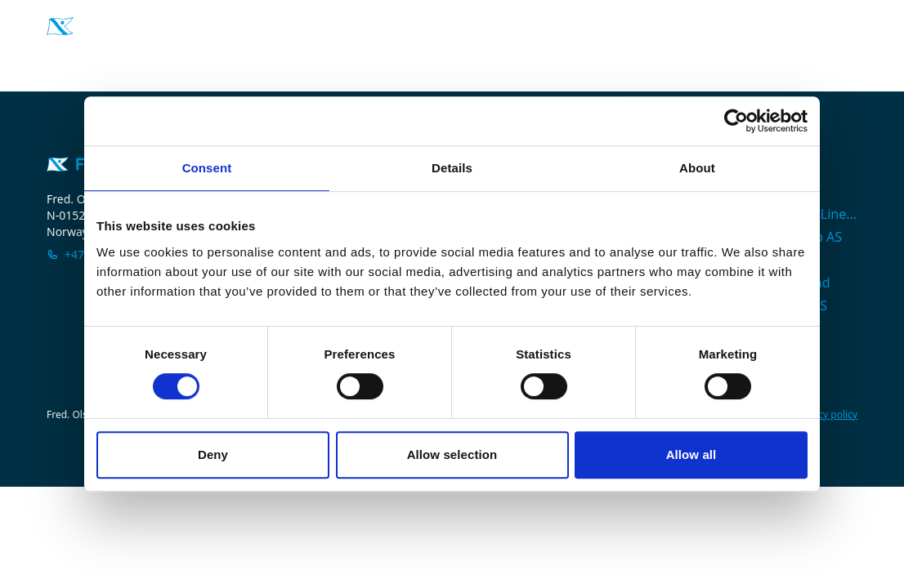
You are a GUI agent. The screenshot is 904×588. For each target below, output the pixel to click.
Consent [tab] (207, 168)
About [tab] (697, 168)
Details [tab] (452, 168)
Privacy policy (826, 415)
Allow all (691, 454)
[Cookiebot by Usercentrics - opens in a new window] (736, 121)
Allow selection (452, 454)
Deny (213, 454)
